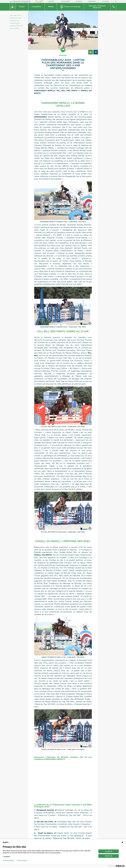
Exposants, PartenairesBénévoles (97, 7)
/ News (19, 16)
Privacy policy (22, 860)
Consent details (8, 860)
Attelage (105, 1)
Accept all (109, 851)
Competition (36, 7)
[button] (22, 7)
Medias (51, 7)
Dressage (92, 1)
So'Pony (52, 1)
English (6, 842)
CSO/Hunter (65, 1)
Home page (13, 16)
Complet (79, 1)
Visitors (22, 7)
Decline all (109, 856)
